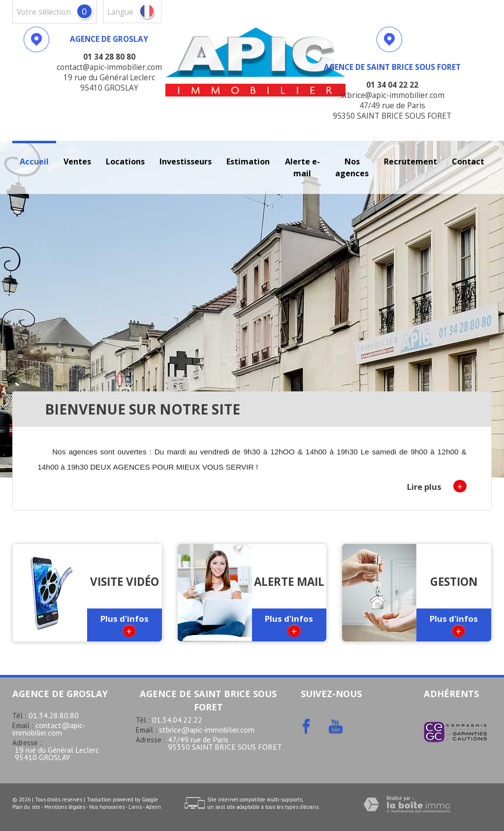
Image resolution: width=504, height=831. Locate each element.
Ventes (77, 161)
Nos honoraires (107, 807)
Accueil (34, 161)
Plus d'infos (125, 625)
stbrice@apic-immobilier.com (207, 730)
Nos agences (352, 167)
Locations (125, 161)
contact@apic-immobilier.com (49, 729)
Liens (135, 807)
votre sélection (44, 12)
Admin (153, 807)
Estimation (248, 161)
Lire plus (437, 486)
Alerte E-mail (302, 167)
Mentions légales (65, 807)
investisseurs (186, 161)
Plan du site (26, 807)
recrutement (410, 161)
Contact (468, 161)
